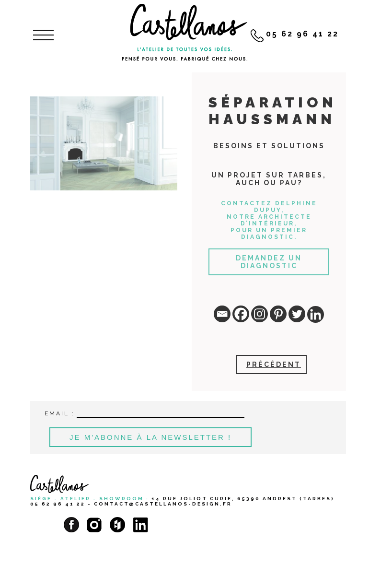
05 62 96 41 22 (58, 504)
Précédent (274, 365)
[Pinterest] (278, 314)
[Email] (222, 314)
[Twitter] (297, 314)
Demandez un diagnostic (269, 262)
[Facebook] (241, 314)
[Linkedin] (316, 314)
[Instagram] (259, 314)
